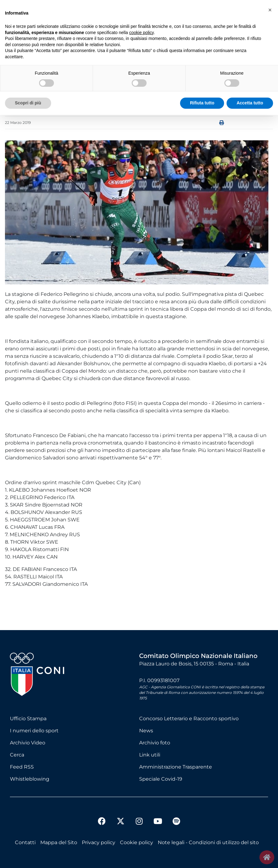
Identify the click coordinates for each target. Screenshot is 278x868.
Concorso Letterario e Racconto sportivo (189, 719)
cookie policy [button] (141, 33)
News (146, 731)
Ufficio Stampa (28, 719)
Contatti (25, 842)
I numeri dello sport (34, 731)
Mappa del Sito (59, 842)
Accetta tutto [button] (250, 103)
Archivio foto (155, 743)
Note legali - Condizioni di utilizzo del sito (208, 842)
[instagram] (139, 822)
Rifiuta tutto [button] (202, 103)
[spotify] (176, 822)
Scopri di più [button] (28, 103)
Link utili (150, 755)
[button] (270, 10)
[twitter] (121, 816)
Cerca (17, 755)
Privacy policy (99, 842)
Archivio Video (28, 743)
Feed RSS (22, 767)
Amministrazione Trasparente (176, 767)
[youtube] (158, 822)
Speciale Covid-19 (161, 779)
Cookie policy (137, 842)
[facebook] (102, 822)
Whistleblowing (30, 779)
